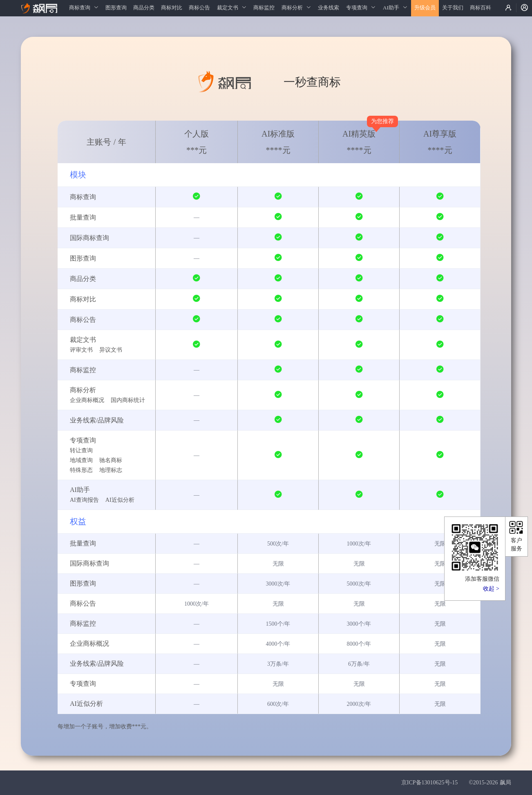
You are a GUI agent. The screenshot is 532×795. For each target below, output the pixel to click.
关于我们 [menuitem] (453, 8)
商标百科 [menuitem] (481, 8)
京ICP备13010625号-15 (429, 783)
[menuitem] (84, 8)
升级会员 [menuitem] (425, 8)
